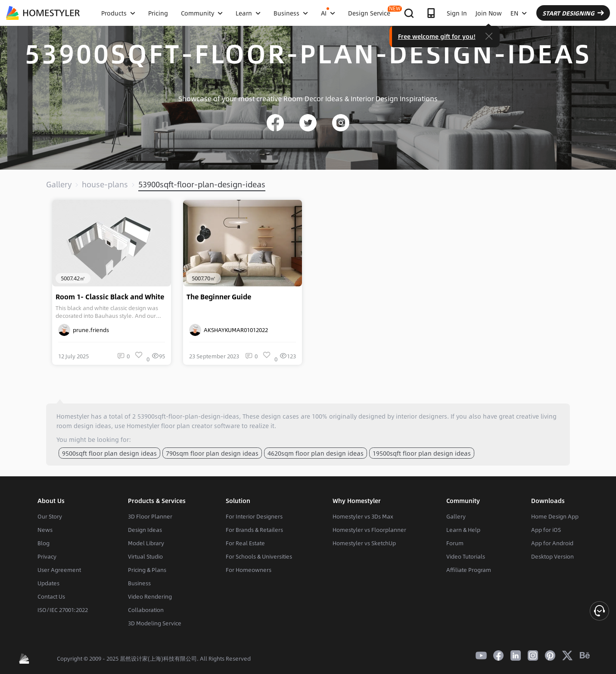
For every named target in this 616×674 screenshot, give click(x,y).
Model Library (146, 543)
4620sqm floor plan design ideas (316, 453)
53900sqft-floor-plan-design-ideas (202, 184)
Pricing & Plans (147, 570)
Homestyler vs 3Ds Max (363, 516)
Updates (48, 583)
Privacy (47, 556)
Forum (455, 543)
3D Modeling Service (155, 623)
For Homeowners (249, 570)
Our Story (50, 516)
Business (139, 583)
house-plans (105, 184)
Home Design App (555, 516)
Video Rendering (150, 596)
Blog (44, 543)
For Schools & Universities (259, 556)
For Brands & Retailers (254, 530)
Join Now (489, 13)
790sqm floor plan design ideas (212, 453)
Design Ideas (145, 530)
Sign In (457, 13)
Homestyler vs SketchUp (364, 543)
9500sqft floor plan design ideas (109, 453)
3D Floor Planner (150, 516)
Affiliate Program (469, 570)
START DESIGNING (573, 13)
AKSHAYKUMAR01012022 (229, 330)
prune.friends (84, 330)
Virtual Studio (145, 556)
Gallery (59, 184)
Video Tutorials (466, 556)
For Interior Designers (254, 516)
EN (519, 13)
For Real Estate (245, 543)
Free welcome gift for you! (437, 36)
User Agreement (59, 570)
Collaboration (146, 610)
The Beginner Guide (219, 297)
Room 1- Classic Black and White (110, 297)
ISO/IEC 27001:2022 (63, 610)
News (45, 530)
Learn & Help (463, 530)
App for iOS (546, 530)
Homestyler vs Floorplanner (369, 530)
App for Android (552, 543)
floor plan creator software (201, 426)
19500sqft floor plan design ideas (422, 453)
